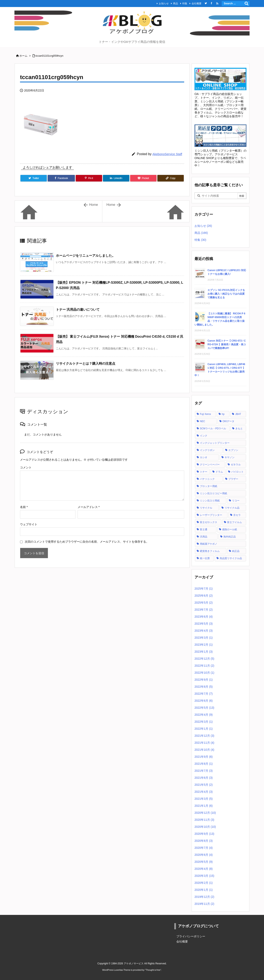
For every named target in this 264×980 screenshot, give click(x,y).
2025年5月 (204, 603)
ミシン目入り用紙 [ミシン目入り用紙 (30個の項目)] (210, 501)
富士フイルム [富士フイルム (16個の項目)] (235, 522)
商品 (176, 4)
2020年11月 (204, 820)
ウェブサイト (29, 524)
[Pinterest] (89, 178)
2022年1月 (204, 729)
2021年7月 (204, 771)
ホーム (23, 56)
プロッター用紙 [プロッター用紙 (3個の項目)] (209, 486)
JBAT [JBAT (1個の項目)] (238, 414)
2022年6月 (204, 701)
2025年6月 (204, 596)
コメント (26, 467)
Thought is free (153, 970)
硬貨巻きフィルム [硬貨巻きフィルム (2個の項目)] (210, 551)
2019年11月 (204, 904)
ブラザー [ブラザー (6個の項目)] (233, 479)
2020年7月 (204, 848)
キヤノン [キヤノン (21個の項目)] (230, 457)
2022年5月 (204, 708)
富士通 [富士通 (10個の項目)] (204, 529)
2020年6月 (204, 855)
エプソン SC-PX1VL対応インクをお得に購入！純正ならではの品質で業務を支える (226, 294)
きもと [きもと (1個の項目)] (239, 429)
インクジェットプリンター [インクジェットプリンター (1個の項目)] (215, 443)
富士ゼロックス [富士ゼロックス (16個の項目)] (209, 522)
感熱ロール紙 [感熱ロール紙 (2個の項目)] (230, 529)
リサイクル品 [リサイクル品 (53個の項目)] (232, 508)
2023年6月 (204, 617)
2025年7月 (204, 589)
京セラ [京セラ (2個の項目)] (237, 515)
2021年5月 (204, 785)
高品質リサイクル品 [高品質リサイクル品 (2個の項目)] (231, 558)
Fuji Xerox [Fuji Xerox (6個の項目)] (205, 414)
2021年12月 (204, 736)
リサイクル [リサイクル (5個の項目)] (206, 508)
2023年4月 (204, 631)
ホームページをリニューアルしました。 (86, 256)
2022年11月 (204, 666)
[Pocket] (143, 178)
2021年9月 (204, 757)
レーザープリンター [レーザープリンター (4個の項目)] (211, 515)
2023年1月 (204, 652)
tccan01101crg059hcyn (49, 56)
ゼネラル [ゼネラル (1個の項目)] (236, 465)
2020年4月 (204, 869)
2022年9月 (204, 680)
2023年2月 (204, 645)
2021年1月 (204, 806)
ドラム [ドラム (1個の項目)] (219, 472)
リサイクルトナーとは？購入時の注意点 (86, 364)
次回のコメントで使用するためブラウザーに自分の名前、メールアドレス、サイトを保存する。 (87, 542)
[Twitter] (34, 178)
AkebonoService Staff (167, 154)
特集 (185, 4)
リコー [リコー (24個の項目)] (236, 501)
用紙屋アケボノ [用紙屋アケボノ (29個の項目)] (209, 544)
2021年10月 (204, 750)
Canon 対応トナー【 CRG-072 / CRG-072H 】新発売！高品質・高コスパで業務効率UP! (227, 344)
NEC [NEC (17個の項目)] (202, 421)
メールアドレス (89, 507)
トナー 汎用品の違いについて (78, 310)
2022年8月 (204, 687)
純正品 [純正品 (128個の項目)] (236, 551)
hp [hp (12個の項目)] (223, 414)
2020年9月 (204, 834)
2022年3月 (204, 722)
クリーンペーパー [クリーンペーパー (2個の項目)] (210, 465)
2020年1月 (204, 890)
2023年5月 (204, 624)
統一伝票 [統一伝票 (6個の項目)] (205, 558)
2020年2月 (204, 883)
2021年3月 (204, 799)
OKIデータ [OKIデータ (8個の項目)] (228, 421)
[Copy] (171, 178)
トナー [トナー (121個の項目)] (204, 472)
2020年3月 (204, 876)
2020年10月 (205, 827)
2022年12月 (204, 659)
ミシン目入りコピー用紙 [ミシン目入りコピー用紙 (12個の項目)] (213, 493)
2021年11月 (204, 743)
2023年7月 (204, 610)
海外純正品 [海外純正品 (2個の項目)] (230, 537)
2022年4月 (204, 715)
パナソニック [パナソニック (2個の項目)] (207, 479)
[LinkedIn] (116, 178)
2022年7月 (204, 694)
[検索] (246, 4)
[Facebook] (61, 178)
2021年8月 (204, 764)
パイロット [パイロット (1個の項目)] (237, 472)
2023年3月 (204, 638)
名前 (24, 507)
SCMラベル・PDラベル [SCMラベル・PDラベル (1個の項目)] (213, 429)
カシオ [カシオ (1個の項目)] (204, 457)
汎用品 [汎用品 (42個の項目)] (204, 537)
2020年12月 (205, 813)
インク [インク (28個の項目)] (204, 436)
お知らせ (164, 4)
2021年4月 (204, 792)
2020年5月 (204, 862)
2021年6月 (204, 778)
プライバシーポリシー (191, 936)
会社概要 (197, 4)
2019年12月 (204, 897)
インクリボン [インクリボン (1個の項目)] (207, 450)
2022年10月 (204, 673)
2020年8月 (204, 841)
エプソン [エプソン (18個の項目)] (233, 450)
